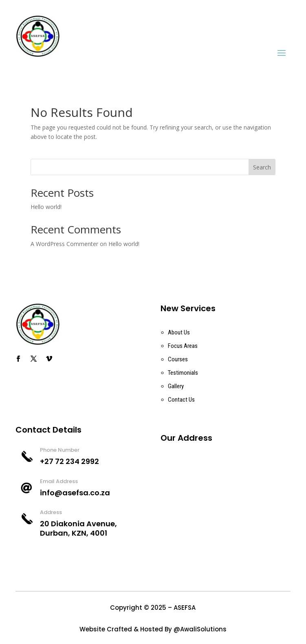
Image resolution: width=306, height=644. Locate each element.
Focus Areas (183, 346)
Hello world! (46, 207)
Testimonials (183, 373)
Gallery (176, 386)
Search (262, 167)
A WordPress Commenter (64, 244)
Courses (178, 359)
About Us (179, 332)
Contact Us (181, 400)
